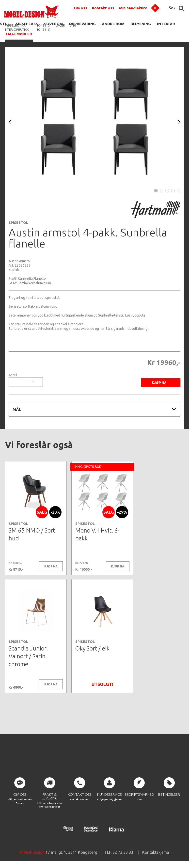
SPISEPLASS (27, 24)
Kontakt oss (103, 8)
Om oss (80, 8)
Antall (13, 375)
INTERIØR (166, 24)
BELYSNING (141, 24)
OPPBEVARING (82, 24)
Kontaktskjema (156, 853)
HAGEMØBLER (19, 34)
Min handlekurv (133, 8)
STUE (5, 24)
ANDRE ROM (113, 24)
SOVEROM (53, 24)
